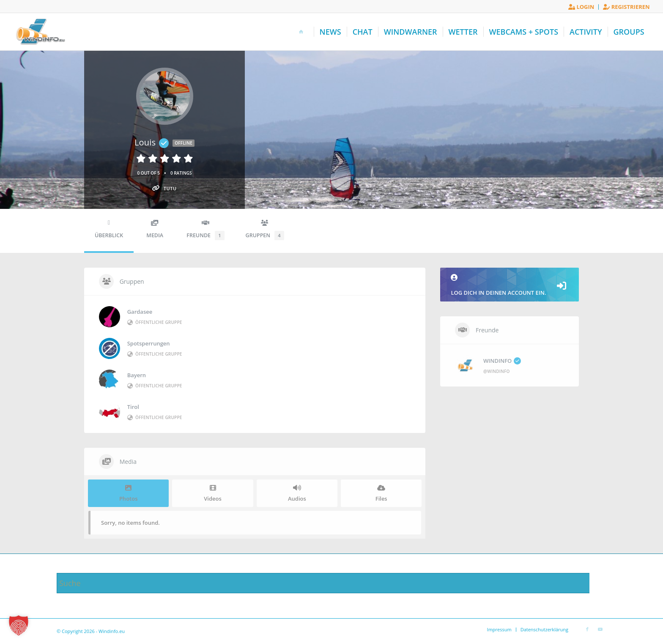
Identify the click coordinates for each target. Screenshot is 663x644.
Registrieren (626, 7)
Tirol (133, 407)
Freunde (205, 230)
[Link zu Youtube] (600, 629)
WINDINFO (502, 361)
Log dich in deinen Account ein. (510, 285)
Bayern (137, 375)
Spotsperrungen (149, 343)
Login (581, 7)
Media (155, 229)
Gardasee (140, 312)
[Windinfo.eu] (40, 32)
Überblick (109, 229)
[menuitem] (581, 7)
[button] (19, 625)
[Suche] (331, 583)
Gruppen (265, 230)
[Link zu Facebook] (587, 629)
